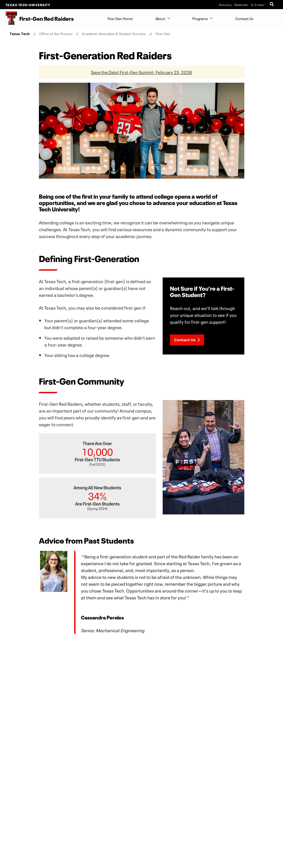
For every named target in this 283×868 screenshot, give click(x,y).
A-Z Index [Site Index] (258, 5)
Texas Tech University (28, 5)
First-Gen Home (120, 18)
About (160, 18)
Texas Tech (20, 34)
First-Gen (163, 34)
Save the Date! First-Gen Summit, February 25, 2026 (141, 72)
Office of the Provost (56, 34)
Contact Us (244, 18)
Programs (200, 18)
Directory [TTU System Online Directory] (225, 5)
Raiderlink (241, 5)
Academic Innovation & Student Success (114, 34)
